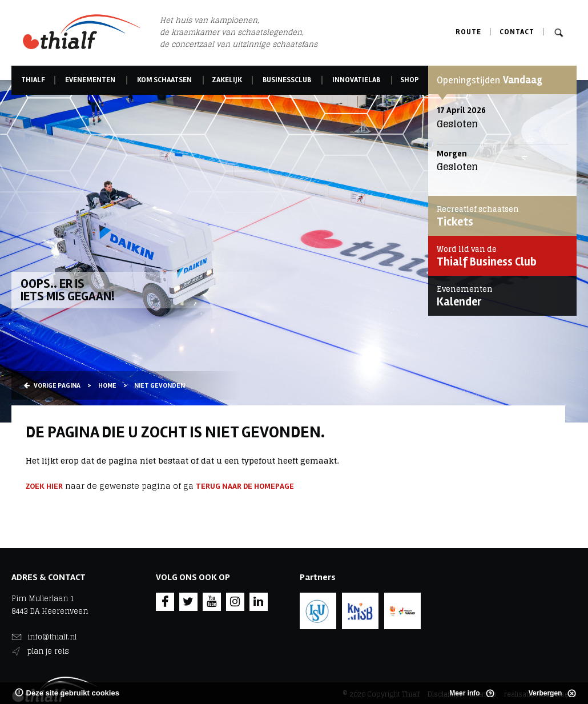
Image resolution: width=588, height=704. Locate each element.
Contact (517, 32)
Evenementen (90, 80)
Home (107, 386)
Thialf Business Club (500, 256)
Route (468, 32)
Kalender (500, 296)
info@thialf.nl (52, 637)
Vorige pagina (52, 386)
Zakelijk (227, 80)
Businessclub (287, 80)
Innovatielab (356, 80)
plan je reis (48, 651)
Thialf (33, 80)
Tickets (500, 216)
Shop (410, 80)
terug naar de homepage (245, 486)
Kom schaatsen (164, 80)
